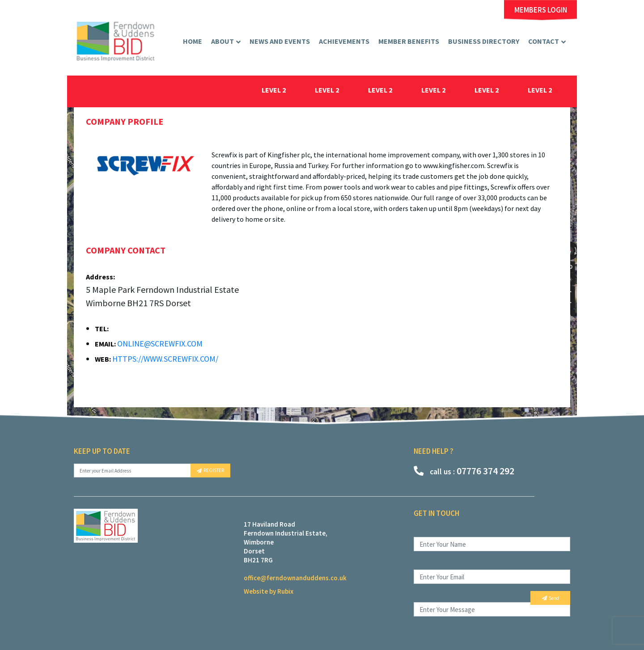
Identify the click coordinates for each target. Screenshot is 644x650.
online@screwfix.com (160, 344)
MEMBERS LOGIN (541, 10)
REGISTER (210, 470)
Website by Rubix (269, 591)
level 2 (274, 90)
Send (551, 598)
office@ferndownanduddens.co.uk (295, 578)
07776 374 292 (464, 471)
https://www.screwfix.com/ (165, 359)
